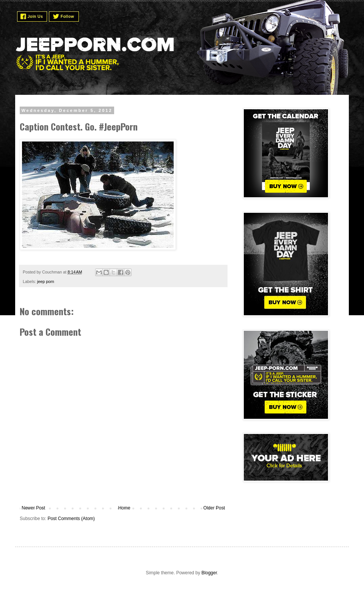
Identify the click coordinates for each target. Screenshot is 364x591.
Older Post (214, 508)
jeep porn (46, 281)
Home (124, 508)
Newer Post (33, 508)
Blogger (209, 573)
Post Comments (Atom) (71, 519)
